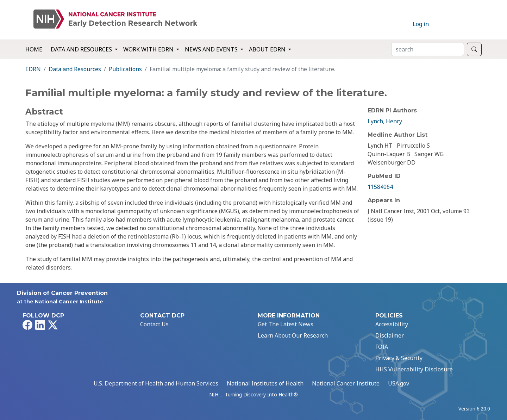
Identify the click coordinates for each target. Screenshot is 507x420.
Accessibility (392, 324)
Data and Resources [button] (82, 49)
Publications (125, 69)
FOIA (382, 347)
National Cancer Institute (346, 383)
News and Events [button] (212, 49)
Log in (421, 24)
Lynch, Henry (385, 121)
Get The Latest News (286, 324)
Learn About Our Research (293, 335)
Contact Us (154, 324)
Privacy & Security (399, 358)
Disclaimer (390, 335)
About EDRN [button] (268, 49)
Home (34, 49)
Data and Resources (75, 69)
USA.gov (399, 383)
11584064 (380, 187)
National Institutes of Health (265, 383)
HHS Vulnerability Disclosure (414, 369)
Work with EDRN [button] (149, 49)
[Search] (428, 49)
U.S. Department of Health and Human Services (156, 383)
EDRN (33, 69)
